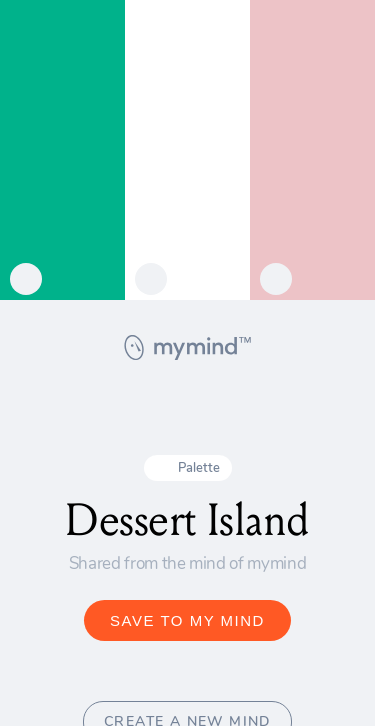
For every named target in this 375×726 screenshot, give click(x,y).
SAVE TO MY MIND (187, 620)
